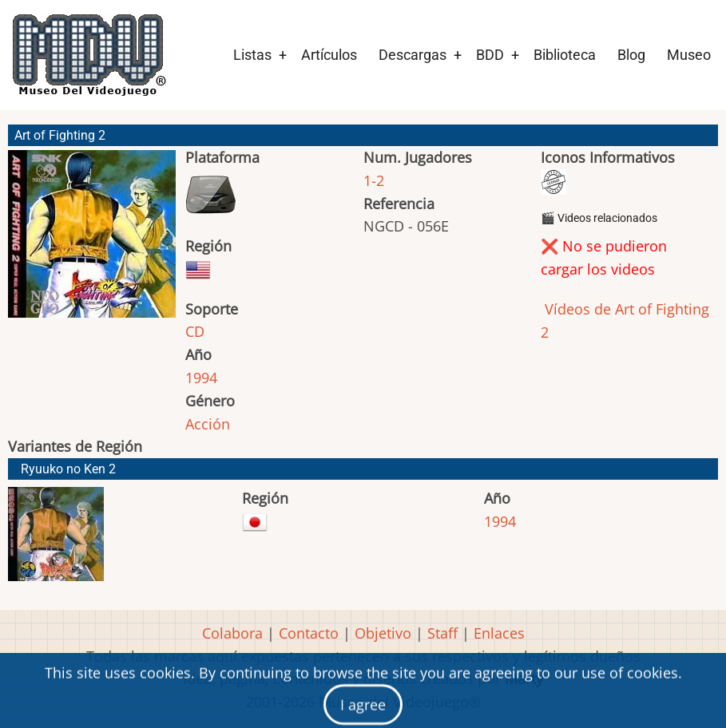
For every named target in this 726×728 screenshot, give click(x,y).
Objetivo (383, 633)
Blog (631, 55)
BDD (490, 55)
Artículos (329, 55)
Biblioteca (565, 55)
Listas (252, 55)
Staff (442, 633)
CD (195, 331)
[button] (92, 241)
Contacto (309, 633)
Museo (689, 55)
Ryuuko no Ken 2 (68, 469)
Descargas (413, 55)
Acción (208, 424)
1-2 (374, 180)
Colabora (232, 633)
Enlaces (499, 633)
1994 (201, 378)
